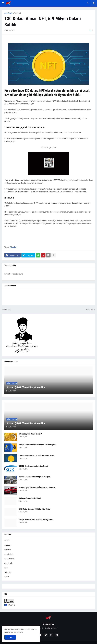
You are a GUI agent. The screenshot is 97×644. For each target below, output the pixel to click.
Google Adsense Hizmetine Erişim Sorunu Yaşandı (37, 445)
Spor (6, 568)
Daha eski (90, 310)
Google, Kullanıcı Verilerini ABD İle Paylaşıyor (36, 520)
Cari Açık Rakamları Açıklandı (30, 498)
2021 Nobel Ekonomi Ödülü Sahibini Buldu (34, 509)
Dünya (7, 541)
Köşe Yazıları (9, 559)
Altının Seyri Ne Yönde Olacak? (30, 434)
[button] (3, 3)
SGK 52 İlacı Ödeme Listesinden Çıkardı (34, 466)
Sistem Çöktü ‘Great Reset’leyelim (26, 387)
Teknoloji (18, 13)
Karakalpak (9, 554)
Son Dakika (9, 563)
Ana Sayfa (8, 13)
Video (7, 577)
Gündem (8, 550)
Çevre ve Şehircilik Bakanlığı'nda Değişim (34, 477)
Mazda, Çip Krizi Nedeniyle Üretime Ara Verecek (37, 488)
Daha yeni (7, 310)
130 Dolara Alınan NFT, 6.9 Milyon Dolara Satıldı (37, 455)
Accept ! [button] (10, 637)
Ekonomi (8, 545)
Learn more (18, 632)
